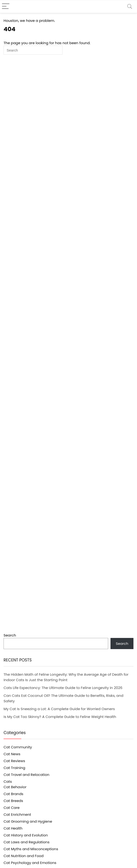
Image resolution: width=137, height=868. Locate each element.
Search (10, 635)
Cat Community (18, 747)
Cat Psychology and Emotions (30, 863)
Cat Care (12, 808)
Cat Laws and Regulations (27, 842)
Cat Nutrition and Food (24, 856)
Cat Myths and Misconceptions (31, 849)
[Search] (130, 7)
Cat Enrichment (17, 814)
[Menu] (6, 7)
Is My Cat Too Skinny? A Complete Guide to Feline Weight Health (60, 717)
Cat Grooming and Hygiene (28, 821)
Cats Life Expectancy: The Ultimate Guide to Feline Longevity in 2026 (63, 688)
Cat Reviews (14, 761)
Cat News (12, 754)
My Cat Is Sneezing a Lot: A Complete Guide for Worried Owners (59, 709)
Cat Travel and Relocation (27, 775)
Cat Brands (13, 794)
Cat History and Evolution (26, 835)
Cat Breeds (13, 801)
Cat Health (13, 828)
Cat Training (14, 768)
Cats (8, 781)
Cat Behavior (15, 787)
